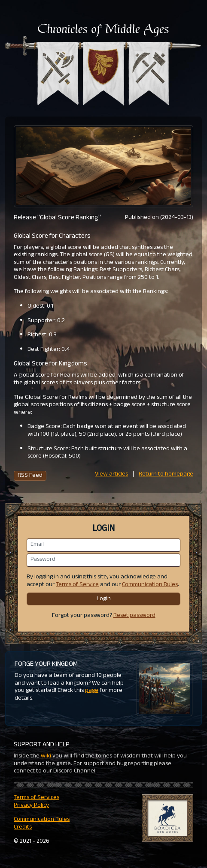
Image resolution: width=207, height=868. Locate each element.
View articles (111, 474)
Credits (23, 828)
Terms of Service (77, 585)
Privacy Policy (31, 806)
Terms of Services (37, 798)
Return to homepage (166, 474)
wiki (46, 756)
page (92, 691)
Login (104, 599)
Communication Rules (150, 585)
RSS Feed (30, 476)
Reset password (134, 616)
